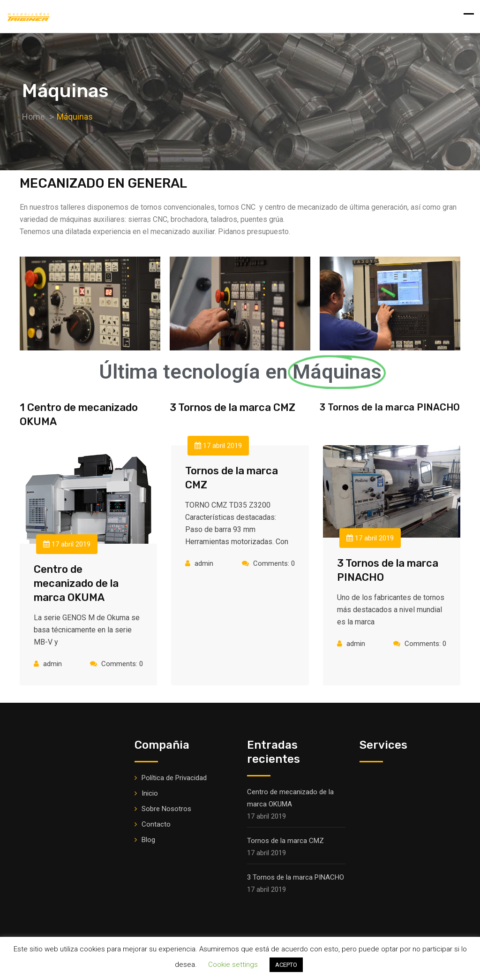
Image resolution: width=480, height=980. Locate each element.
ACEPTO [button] (286, 965)
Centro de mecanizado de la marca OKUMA (76, 583)
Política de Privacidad (174, 778)
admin (52, 664)
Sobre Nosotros (166, 809)
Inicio (150, 793)
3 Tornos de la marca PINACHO (296, 877)
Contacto (156, 824)
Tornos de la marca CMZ (285, 841)
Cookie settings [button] (233, 965)
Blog (148, 840)
